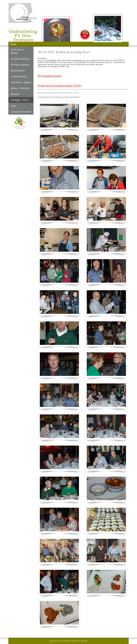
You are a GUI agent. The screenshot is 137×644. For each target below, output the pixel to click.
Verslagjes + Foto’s (20, 100)
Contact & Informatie (21, 112)
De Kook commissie (20, 59)
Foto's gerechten (82, 641)
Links (13, 106)
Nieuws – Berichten (20, 88)
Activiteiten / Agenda (21, 82)
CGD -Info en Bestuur (17, 51)
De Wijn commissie (20, 65)
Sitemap (74, 641)
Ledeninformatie (19, 76)
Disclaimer (67, 641)
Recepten (15, 94)
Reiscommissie (18, 71)
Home (14, 44)
